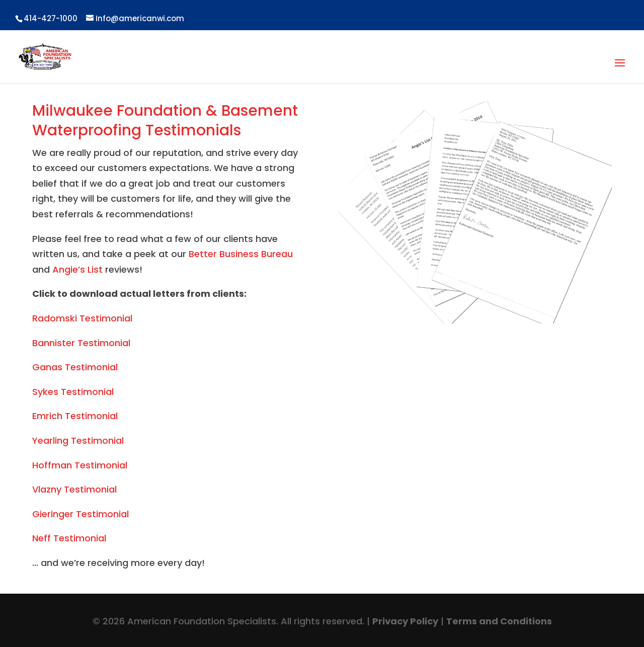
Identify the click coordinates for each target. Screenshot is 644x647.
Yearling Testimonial (78, 440)
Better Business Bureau (241, 254)
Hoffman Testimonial (80, 465)
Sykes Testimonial (73, 392)
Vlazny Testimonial (74, 489)
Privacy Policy (405, 621)
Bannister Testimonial (81, 343)
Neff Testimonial (69, 538)
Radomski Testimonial (82, 318)
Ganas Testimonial (75, 367)
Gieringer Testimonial (80, 514)
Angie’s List (77, 269)
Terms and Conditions (499, 621)
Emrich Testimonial (75, 416)
